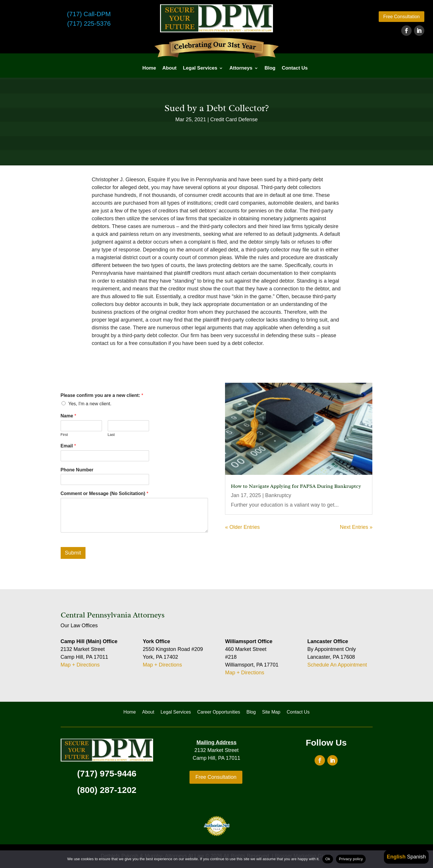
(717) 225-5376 (89, 24)
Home (149, 68)
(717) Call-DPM (89, 14)
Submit (73, 553)
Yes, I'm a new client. (90, 404)
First (64, 435)
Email (68, 446)
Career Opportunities (219, 712)
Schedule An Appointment (337, 665)
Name (68, 416)
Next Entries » (356, 527)
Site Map (271, 712)
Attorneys (241, 68)
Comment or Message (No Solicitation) (105, 493)
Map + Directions (80, 665)
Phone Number (77, 470)
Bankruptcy (278, 495)
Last (111, 435)
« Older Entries (242, 527)
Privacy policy (351, 859)
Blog (270, 68)
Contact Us (295, 68)
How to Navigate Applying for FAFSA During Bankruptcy (296, 486)
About (169, 68)
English (396, 857)
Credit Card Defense (234, 120)
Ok (328, 859)
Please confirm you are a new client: (102, 395)
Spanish (416, 857)
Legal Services (200, 68)
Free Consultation (402, 17)
